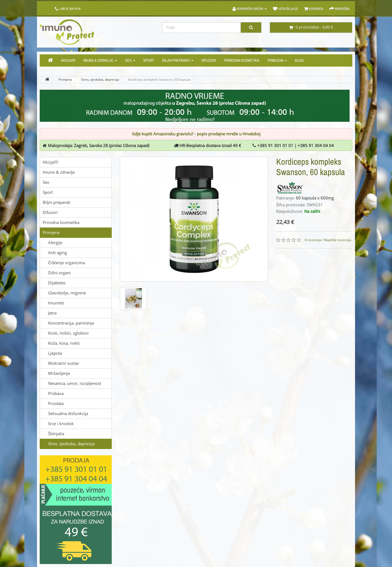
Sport (149, 60)
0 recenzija (313, 240)
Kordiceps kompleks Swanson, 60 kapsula (159, 80)
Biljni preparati (178, 60)
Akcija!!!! (68, 60)
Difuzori (209, 60)
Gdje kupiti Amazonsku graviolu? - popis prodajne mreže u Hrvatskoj (196, 134)
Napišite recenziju (338, 240)
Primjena (277, 60)
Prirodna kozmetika (242, 60)
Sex (130, 60)
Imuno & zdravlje (100, 60)
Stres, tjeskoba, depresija (100, 80)
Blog (299, 60)
